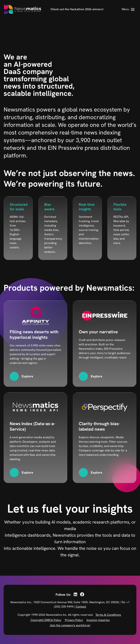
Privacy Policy (74, 620)
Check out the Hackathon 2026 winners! (77, 9)
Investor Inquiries (98, 620)
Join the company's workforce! (70, 625)
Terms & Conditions (108, 615)
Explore (27, 376)
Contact (81, 607)
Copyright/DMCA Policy (46, 620)
